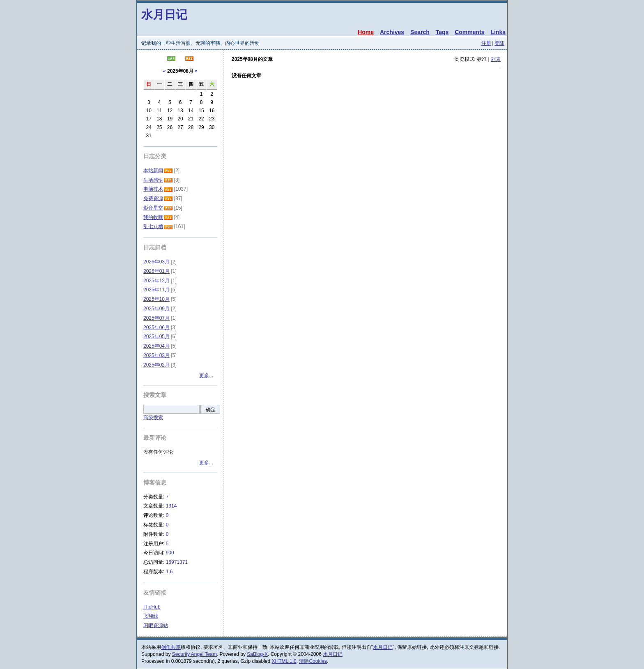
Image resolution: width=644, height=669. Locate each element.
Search (420, 32)
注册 (486, 43)
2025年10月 (156, 299)
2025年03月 (156, 355)
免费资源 (153, 198)
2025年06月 (156, 328)
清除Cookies (313, 661)
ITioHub (152, 607)
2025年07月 (156, 318)
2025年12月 (156, 281)
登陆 (499, 43)
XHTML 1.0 (284, 661)
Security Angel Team (194, 654)
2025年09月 (156, 309)
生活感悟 (153, 180)
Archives (392, 32)
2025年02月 (156, 365)
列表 (496, 59)
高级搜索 (153, 418)
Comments (469, 32)
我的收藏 (153, 217)
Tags (442, 32)
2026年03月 (156, 262)
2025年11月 (156, 290)
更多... (206, 376)
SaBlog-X (257, 654)
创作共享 (171, 647)
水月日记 (164, 15)
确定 (211, 410)
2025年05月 (156, 337)
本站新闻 (153, 171)
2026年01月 (156, 271)
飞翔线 (151, 616)
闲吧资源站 (156, 625)
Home (366, 32)
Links (498, 32)
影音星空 (153, 208)
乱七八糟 (153, 226)
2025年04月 (156, 346)
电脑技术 (153, 189)
